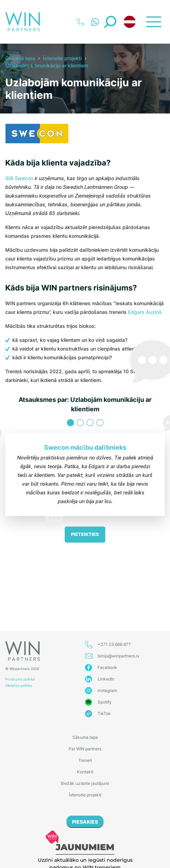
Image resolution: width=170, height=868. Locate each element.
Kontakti (85, 772)
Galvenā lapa (20, 58)
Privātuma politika (20, 679)
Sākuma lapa (85, 737)
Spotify (105, 702)
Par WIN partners (85, 749)
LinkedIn (106, 679)
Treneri (85, 760)
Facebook (107, 667)
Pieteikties (85, 534)
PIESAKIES (85, 822)
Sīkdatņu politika (19, 685)
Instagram (107, 690)
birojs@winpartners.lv (119, 656)
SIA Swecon (19, 178)
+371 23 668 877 (114, 644)
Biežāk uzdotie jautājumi (85, 783)
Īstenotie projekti (62, 58)
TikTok (104, 713)
